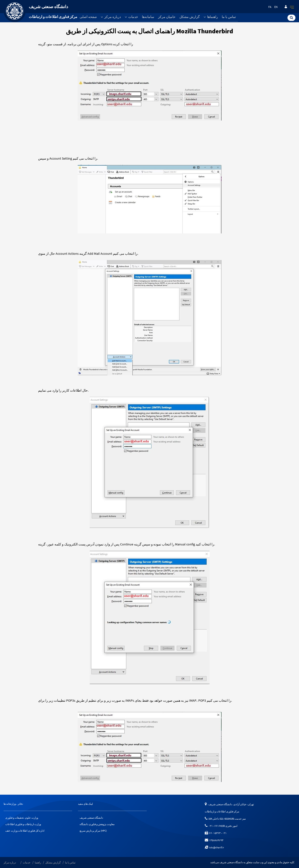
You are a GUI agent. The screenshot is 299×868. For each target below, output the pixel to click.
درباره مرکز (111, 17)
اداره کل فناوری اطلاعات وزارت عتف (25, 831)
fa (270, 7)
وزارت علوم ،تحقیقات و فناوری (22, 818)
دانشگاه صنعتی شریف (91, 818)
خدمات (131, 17)
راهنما (38, 862)
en (276, 7)
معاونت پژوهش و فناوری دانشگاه (97, 824)
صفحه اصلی (88, 17)
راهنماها (211, 17)
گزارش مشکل (190, 17)
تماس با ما (229, 17)
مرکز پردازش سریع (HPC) (93, 831)
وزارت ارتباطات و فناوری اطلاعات (23, 824)
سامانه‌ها (148, 17)
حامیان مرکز (167, 17)
